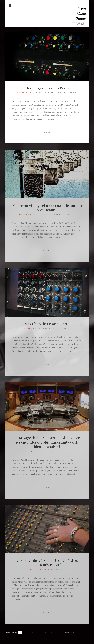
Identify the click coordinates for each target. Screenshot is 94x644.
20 (51, 633)
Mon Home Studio (81, 13)
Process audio (69, 92)
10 (46, 633)
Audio (48, 92)
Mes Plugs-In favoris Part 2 (47, 88)
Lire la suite (47, 132)
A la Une (40, 92)
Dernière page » (70, 633)
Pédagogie (56, 92)
